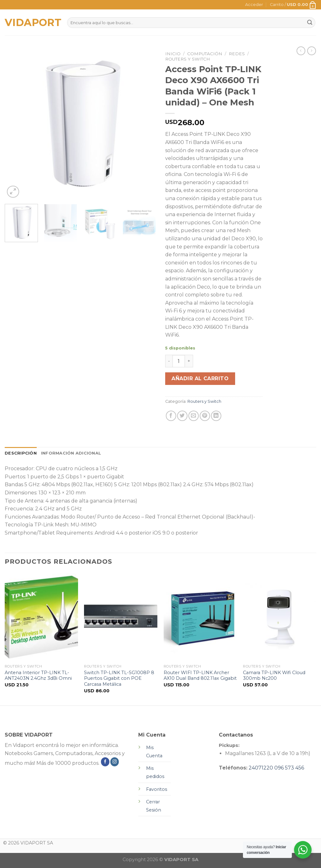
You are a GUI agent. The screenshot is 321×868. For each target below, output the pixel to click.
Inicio (173, 54)
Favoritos (157, 789)
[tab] (21, 453)
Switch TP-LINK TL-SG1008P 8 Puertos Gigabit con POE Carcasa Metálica (119, 678)
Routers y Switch (188, 59)
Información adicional (71, 453)
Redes (237, 54)
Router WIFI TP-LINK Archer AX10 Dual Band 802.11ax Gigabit (200, 676)
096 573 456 (289, 768)
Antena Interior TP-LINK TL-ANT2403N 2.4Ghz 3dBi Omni (38, 676)
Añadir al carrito (200, 378)
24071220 (261, 768)
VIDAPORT (31, 23)
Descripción (21, 453)
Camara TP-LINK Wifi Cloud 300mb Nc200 (274, 676)
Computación (205, 54)
